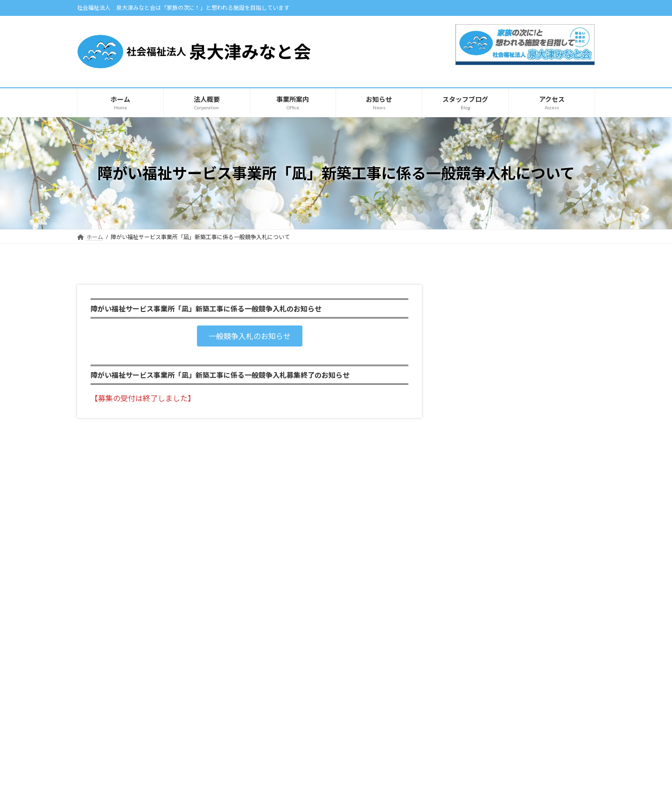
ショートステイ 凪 (485, 396)
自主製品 (471, 489)
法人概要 (98, 696)
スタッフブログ (461, 615)
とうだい (471, 320)
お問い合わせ (458, 663)
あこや (468, 339)
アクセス (98, 712)
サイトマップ (177, 575)
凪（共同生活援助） (487, 414)
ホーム (95, 680)
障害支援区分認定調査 (490, 434)
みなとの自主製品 (490, 508)
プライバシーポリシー (114, 575)
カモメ (468, 357)
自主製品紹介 (104, 745)
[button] (250, 336)
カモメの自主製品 (490, 527)
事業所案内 (278, 615)
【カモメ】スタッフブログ (474, 647)
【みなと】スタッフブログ (474, 631)
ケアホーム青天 (481, 377)
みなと (468, 301)
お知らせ (98, 728)
